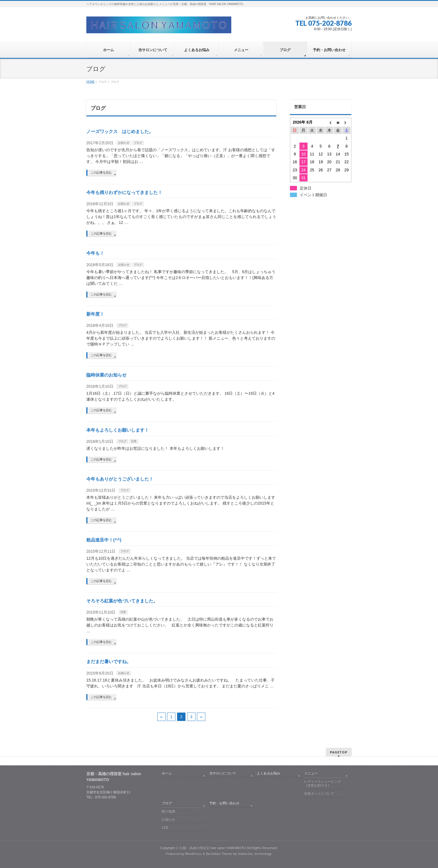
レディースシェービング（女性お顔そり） (323, 783)
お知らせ (124, 143)
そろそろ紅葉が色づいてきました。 (122, 601)
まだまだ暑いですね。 (109, 662)
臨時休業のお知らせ (106, 375)
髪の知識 (168, 811)
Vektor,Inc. (246, 854)
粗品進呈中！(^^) (104, 540)
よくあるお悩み (268, 773)
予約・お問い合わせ (224, 803)
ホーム (167, 773)
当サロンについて (223, 773)
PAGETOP (339, 752)
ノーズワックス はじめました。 (120, 132)
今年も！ (95, 253)
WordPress (193, 854)
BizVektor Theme (219, 854)
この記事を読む (101, 172)
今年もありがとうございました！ (120, 479)
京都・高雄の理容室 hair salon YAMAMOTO (213, 848)
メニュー (311, 773)
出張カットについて (319, 793)
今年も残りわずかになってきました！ (124, 192)
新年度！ (95, 314)
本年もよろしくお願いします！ (118, 430)
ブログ (138, 143)
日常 (134, 441)
